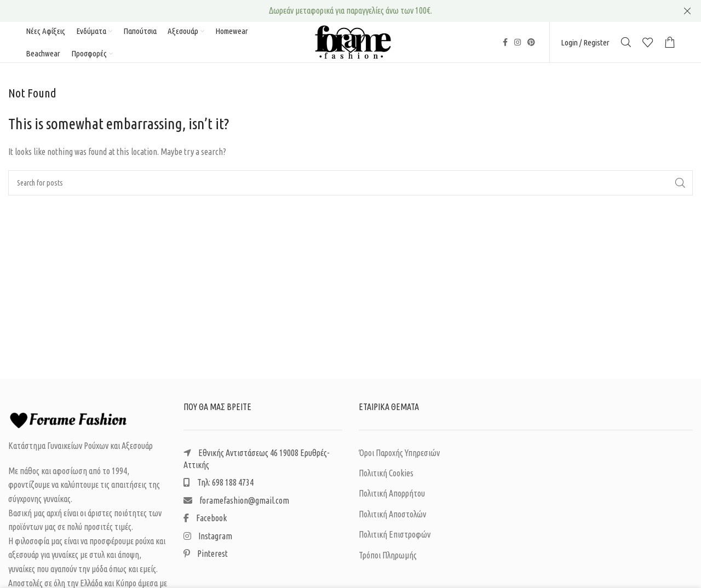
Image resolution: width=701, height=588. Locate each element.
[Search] (626, 44)
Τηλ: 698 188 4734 (219, 486)
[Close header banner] (687, 11)
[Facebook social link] (505, 44)
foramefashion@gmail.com (236, 504)
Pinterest (206, 557)
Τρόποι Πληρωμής (388, 558)
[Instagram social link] (518, 44)
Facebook (205, 521)
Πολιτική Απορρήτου (392, 497)
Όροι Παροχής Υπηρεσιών (399, 456)
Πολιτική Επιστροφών (395, 538)
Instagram (208, 539)
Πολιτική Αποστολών (392, 517)
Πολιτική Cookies (386, 476)
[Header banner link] (334, 11)
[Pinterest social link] (531, 44)
